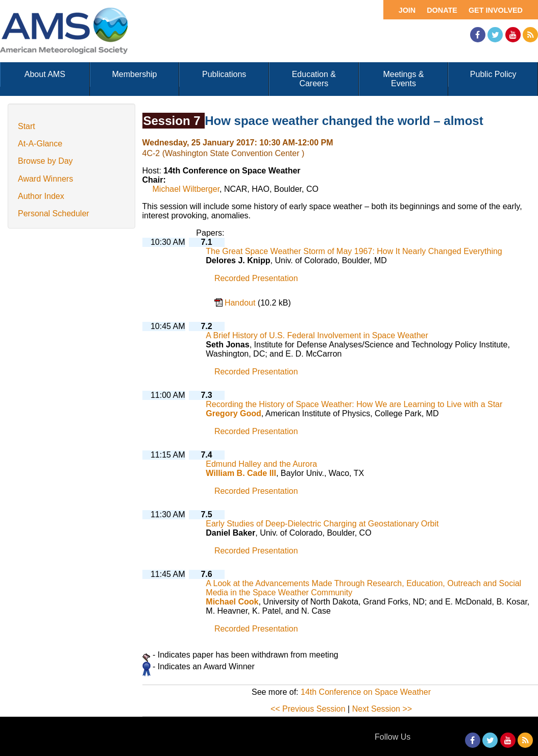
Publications (224, 74)
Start (27, 126)
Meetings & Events (403, 79)
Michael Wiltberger (186, 189)
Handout (241, 303)
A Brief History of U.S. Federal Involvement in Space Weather (317, 335)
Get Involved (496, 10)
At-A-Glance (40, 144)
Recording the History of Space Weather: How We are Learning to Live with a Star (354, 404)
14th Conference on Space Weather (366, 692)
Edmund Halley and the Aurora (261, 464)
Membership (134, 74)
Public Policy (493, 74)
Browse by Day (45, 161)
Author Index (41, 196)
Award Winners (45, 179)
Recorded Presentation (256, 278)
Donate (442, 10)
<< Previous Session (308, 709)
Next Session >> (382, 709)
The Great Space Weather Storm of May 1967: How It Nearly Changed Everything (354, 251)
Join (407, 10)
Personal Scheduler (54, 213)
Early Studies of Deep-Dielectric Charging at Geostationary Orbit (322, 524)
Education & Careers (314, 79)
